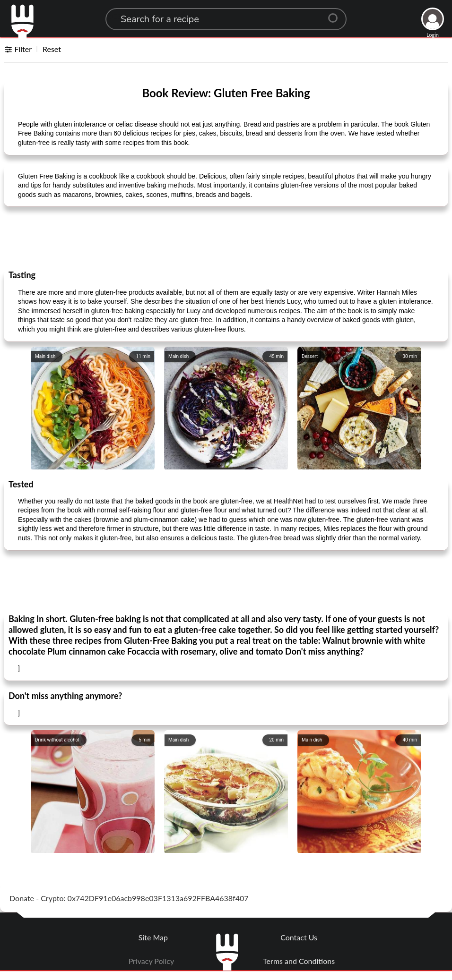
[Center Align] (336, 14)
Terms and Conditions (299, 961)
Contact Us (299, 937)
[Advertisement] (226, 238)
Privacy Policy (152, 961)
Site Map (153, 937)
